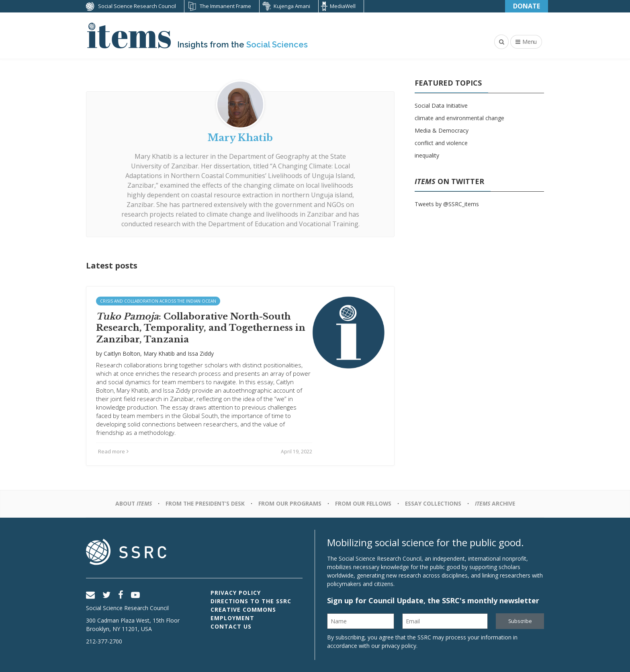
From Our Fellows (364, 503)
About (131, 503)
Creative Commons (243, 610)
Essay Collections (435, 503)
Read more (113, 451)
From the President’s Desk (204, 503)
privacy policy (399, 646)
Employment (232, 618)
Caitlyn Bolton (122, 353)
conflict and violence (441, 143)
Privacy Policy (236, 593)
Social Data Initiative (441, 106)
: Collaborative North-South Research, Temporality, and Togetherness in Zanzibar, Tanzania (201, 328)
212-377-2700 (104, 641)
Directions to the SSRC (251, 601)
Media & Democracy (442, 130)
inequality (427, 155)
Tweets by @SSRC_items (447, 204)
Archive (497, 503)
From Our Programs (290, 503)
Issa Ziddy (201, 353)
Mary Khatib (159, 353)
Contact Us (231, 626)
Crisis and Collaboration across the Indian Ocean (158, 301)
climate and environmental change (459, 118)
